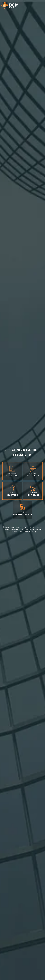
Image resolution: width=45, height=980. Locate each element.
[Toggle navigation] (42, 5)
